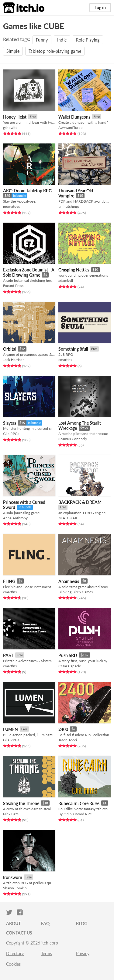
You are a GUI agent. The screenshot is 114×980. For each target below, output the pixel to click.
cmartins (65, 360)
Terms (47, 953)
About (13, 923)
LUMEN (10, 729)
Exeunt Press (13, 286)
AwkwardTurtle (70, 128)
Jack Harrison (14, 360)
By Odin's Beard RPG (75, 814)
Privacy (83, 953)
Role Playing (88, 40)
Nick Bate (11, 814)
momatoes (11, 206)
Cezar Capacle (70, 666)
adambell (66, 280)
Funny (42, 40)
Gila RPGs (11, 434)
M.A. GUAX (68, 518)
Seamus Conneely (73, 439)
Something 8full (73, 349)
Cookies (13, 964)
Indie (62, 40)
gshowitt (10, 128)
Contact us (19, 933)
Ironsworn (13, 877)
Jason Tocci (68, 740)
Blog (82, 923)
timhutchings (69, 206)
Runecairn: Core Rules (79, 803)
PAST (8, 655)
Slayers (10, 423)
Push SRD (68, 655)
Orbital (10, 349)
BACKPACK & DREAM (80, 502)
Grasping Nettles (74, 270)
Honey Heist (15, 117)
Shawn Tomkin (15, 888)
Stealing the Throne (21, 803)
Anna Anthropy (15, 518)
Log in (100, 7)
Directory (15, 953)
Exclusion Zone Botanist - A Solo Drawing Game (29, 273)
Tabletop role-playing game (55, 51)
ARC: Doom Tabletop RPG (27, 191)
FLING (9, 581)
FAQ (45, 923)
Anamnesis (69, 581)
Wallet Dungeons (74, 117)
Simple (13, 51)
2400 (63, 729)
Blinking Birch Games (76, 592)
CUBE (54, 26)
